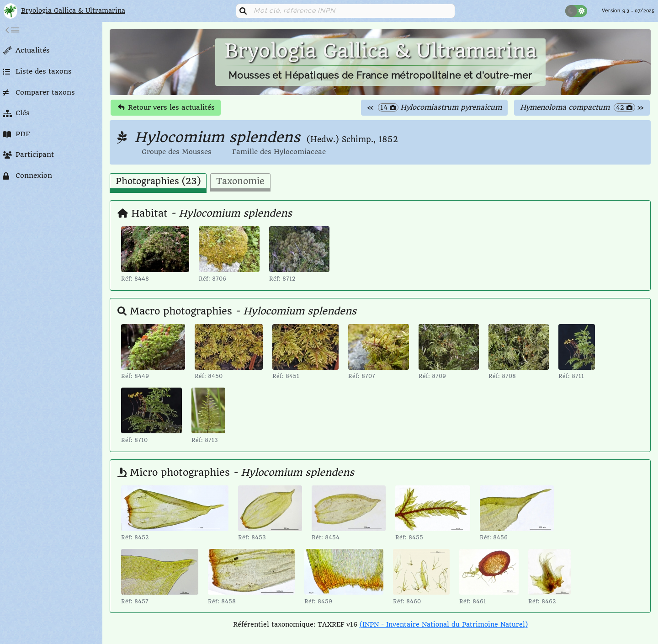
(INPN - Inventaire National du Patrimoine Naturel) (444, 624)
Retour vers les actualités (166, 107)
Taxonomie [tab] (240, 181)
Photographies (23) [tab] (158, 181)
